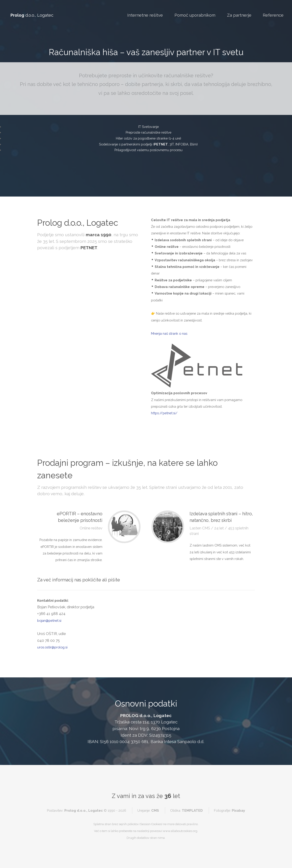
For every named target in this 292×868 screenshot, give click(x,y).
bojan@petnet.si (49, 621)
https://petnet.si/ (164, 413)
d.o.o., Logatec (32, 15)
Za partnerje (239, 15)
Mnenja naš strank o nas (169, 333)
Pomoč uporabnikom (195, 15)
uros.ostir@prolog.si (52, 647)
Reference (273, 15)
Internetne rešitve (145, 15)
